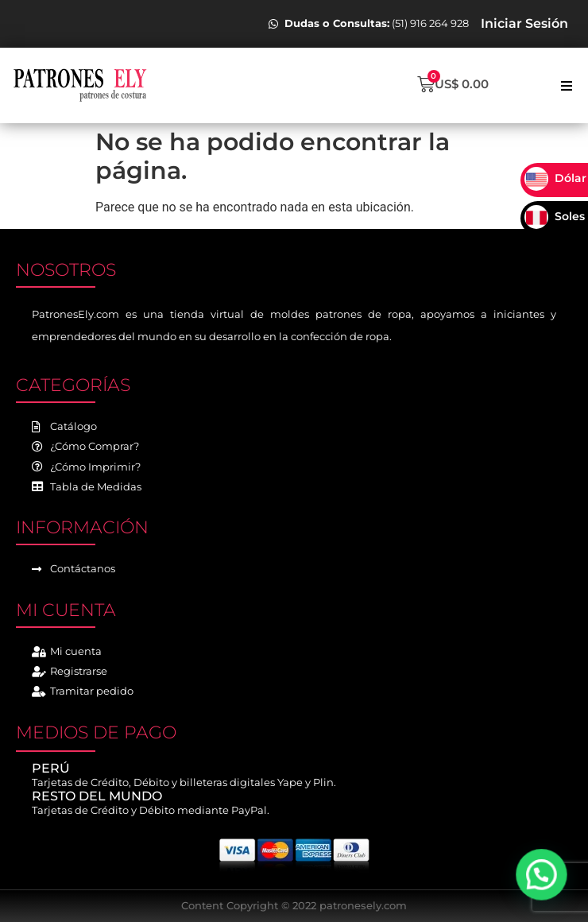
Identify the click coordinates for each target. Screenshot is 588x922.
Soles (555, 216)
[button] (566, 85)
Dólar (555, 178)
